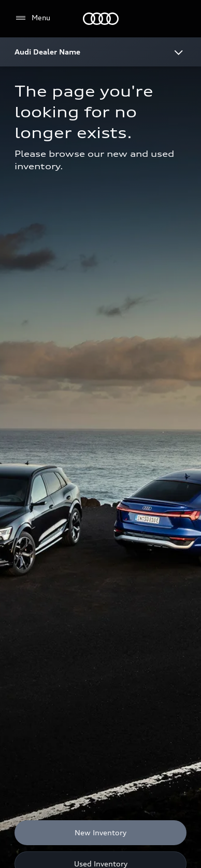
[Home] (101, 19)
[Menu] (32, 18)
